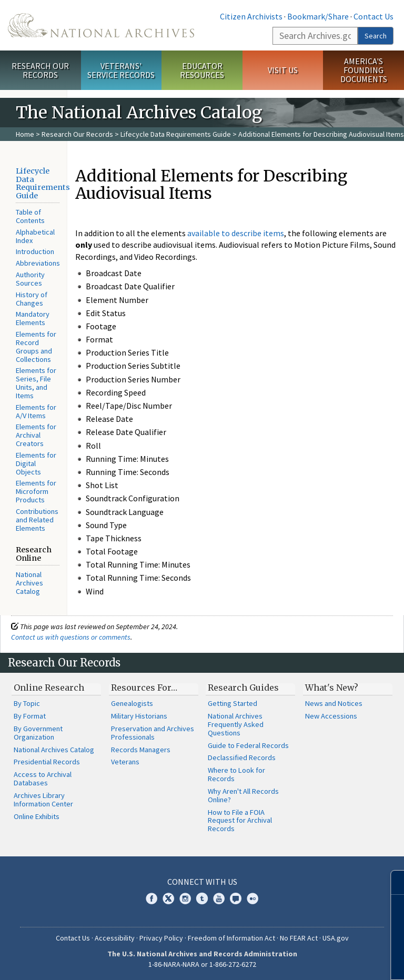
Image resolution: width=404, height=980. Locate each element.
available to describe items (236, 233)
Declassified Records (242, 757)
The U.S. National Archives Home (101, 25)
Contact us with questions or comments (71, 637)
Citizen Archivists (251, 16)
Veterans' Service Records (121, 70)
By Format (30, 716)
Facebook (151, 898)
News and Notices (334, 703)
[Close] (392, 882)
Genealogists (132, 703)
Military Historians (139, 716)
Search (376, 36)
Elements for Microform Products (36, 491)
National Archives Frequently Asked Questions (236, 724)
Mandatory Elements (33, 318)
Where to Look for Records (236, 774)
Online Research (49, 688)
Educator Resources (202, 70)
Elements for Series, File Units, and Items (36, 383)
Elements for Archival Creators (36, 435)
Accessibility (115, 938)
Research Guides (243, 688)
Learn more (310, 961)
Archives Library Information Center (43, 800)
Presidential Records (47, 762)
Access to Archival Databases (43, 779)
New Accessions (331, 716)
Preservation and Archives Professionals (153, 733)
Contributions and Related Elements (37, 520)
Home (25, 134)
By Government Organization (38, 733)
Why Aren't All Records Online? (243, 795)
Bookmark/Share (318, 16)
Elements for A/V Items (36, 411)
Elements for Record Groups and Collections (36, 346)
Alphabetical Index (35, 236)
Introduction (35, 251)
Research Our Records (40, 70)
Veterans (125, 762)
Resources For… (144, 688)
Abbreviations (38, 263)
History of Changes (32, 299)
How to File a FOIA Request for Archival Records (240, 821)
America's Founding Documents (364, 70)
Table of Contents (30, 216)
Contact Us (373, 16)
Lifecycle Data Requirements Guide (176, 134)
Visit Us (283, 70)
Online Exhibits (37, 816)
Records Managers (141, 750)
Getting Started (233, 703)
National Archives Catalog (29, 583)
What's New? (332, 688)
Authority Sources (30, 279)
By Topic (27, 703)
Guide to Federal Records (248, 745)
